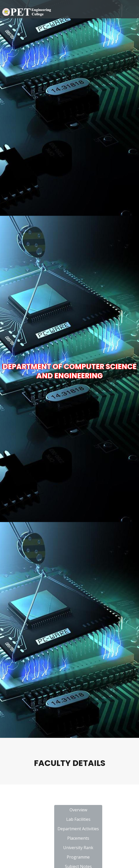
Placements (104, 838)
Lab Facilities (104, 819)
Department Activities (104, 829)
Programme (104, 857)
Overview (104, 810)
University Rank (104, 848)
